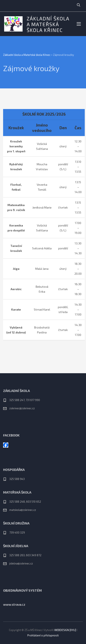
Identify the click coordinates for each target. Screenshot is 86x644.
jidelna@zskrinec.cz (21, 563)
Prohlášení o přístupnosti (43, 635)
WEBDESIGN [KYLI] (65, 630)
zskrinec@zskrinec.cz (22, 408)
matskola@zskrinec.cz (23, 510)
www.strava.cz (14, 604)
